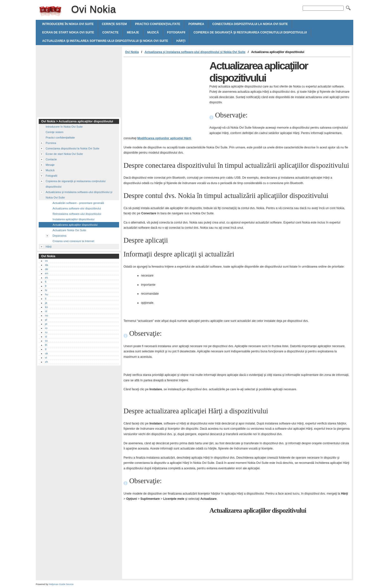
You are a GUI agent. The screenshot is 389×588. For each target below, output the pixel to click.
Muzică (153, 32)
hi (46, 290)
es (46, 278)
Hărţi (181, 41)
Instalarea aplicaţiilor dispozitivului (74, 219)
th (46, 345)
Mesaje (133, 32)
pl (46, 320)
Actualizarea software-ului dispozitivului (77, 208)
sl (46, 336)
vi (46, 358)
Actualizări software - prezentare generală (78, 203)
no (46, 315)
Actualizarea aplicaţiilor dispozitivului (75, 225)
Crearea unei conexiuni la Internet (73, 241)
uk (46, 353)
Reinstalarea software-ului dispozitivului (77, 214)
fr (46, 286)
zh (46, 362)
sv (46, 341)
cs (46, 261)
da (46, 265)
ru (46, 332)
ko (46, 307)
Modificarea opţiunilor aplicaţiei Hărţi (164, 138)
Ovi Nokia (50, 11)
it (46, 299)
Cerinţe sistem (114, 24)
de (46, 269)
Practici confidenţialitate (158, 24)
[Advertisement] (165, 94)
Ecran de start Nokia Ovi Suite (68, 32)
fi (46, 282)
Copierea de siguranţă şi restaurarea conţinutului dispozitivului (250, 32)
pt (46, 324)
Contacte (110, 32)
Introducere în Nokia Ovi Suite (68, 24)
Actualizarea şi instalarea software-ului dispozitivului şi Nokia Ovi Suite (105, 41)
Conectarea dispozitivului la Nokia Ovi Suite (250, 24)
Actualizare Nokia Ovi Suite (69, 230)
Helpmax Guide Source (61, 584)
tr (46, 349)
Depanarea (59, 236)
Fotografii (176, 32)
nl (46, 311)
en (46, 273)
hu (46, 294)
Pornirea (196, 24)
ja (46, 303)
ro (46, 328)
